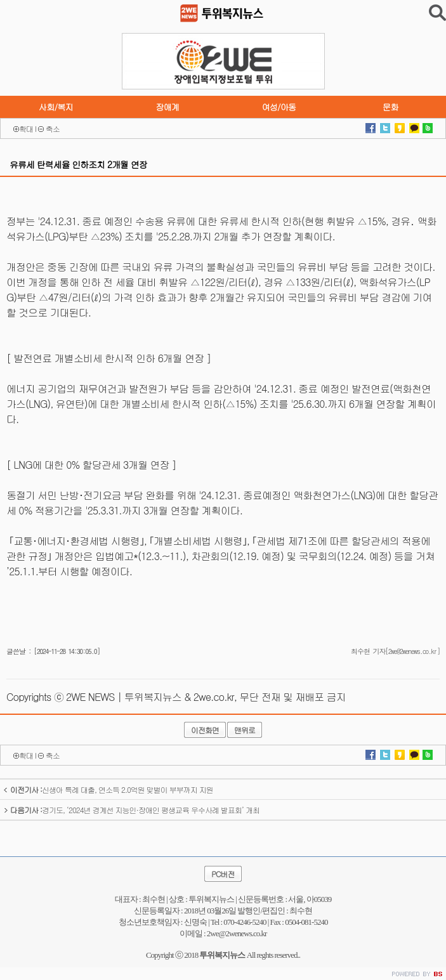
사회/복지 (56, 107)
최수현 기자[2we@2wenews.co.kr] (395, 651)
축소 (53, 128)
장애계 (167, 107)
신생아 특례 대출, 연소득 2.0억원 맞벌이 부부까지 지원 (108, 789)
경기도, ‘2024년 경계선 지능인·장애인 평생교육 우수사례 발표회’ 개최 (131, 810)
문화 (390, 107)
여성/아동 (279, 107)
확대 (26, 128)
